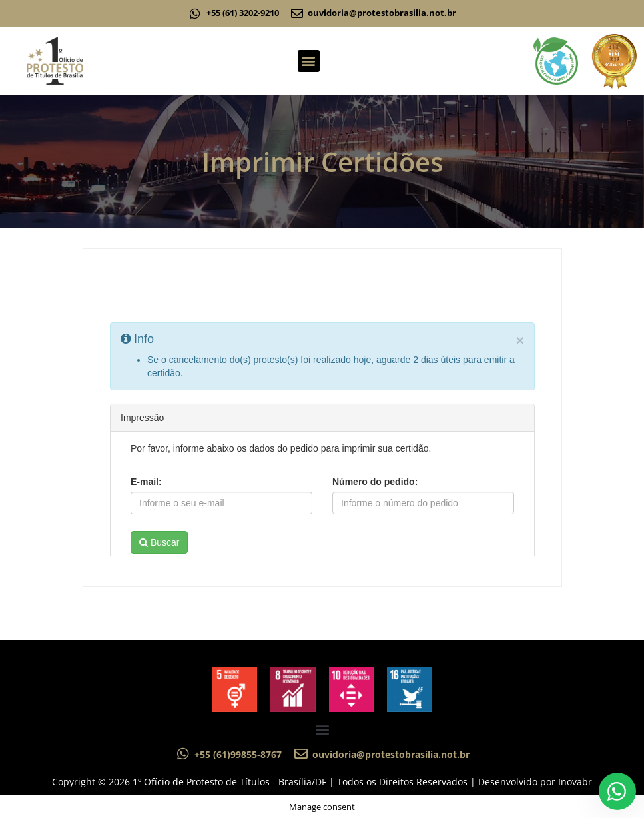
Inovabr (575, 782)
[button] (309, 61)
